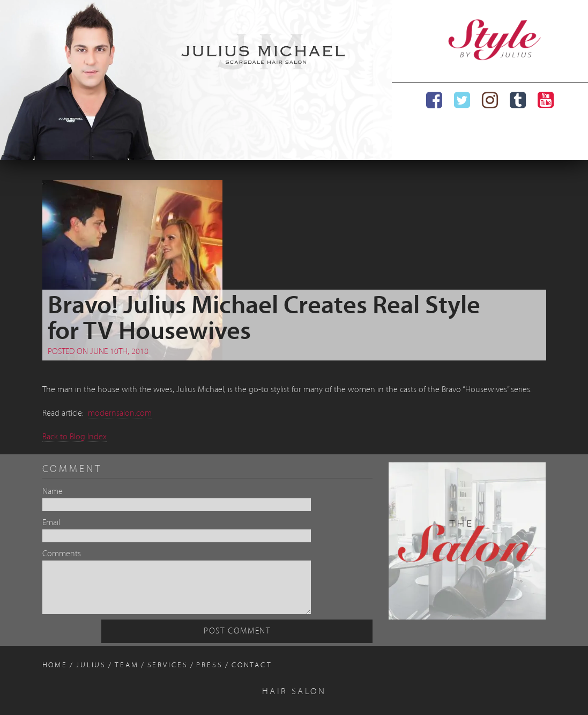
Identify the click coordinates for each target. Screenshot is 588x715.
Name (53, 492)
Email (51, 523)
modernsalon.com (120, 414)
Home (55, 665)
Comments (62, 554)
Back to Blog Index (75, 437)
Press (209, 665)
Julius (91, 665)
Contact (252, 665)
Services (168, 665)
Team (127, 665)
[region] (196, 80)
